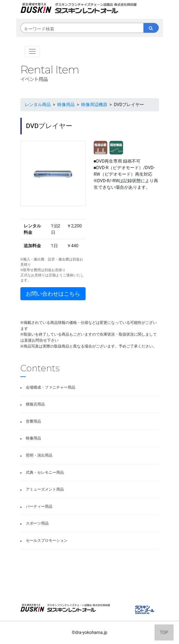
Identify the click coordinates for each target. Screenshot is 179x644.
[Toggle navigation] (32, 51)
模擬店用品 (35, 404)
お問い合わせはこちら (53, 294)
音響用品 (33, 421)
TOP (164, 632)
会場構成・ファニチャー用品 (51, 387)
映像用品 (33, 438)
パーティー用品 (39, 507)
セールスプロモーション (47, 541)
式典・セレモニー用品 (45, 473)
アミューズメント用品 (45, 489)
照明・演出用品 (39, 455)
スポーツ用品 (37, 523)
